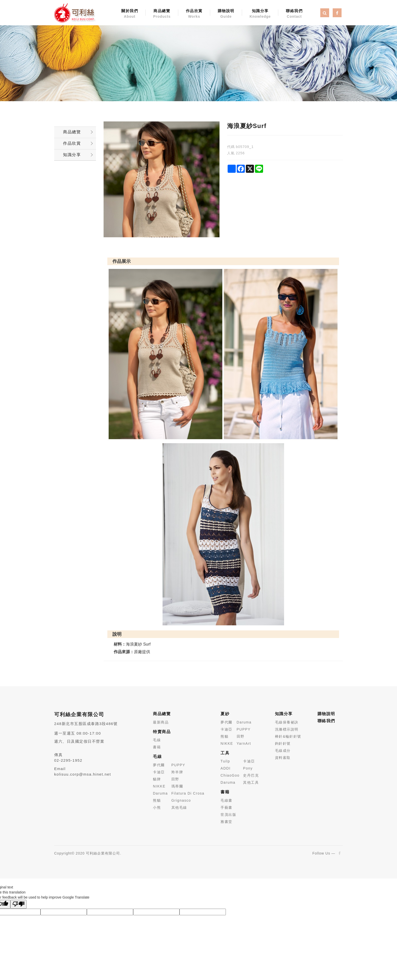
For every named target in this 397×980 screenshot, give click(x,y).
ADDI (225, 768)
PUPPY (178, 765)
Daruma (160, 793)
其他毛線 (179, 807)
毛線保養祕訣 (287, 722)
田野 (175, 779)
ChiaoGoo (230, 775)
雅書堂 (226, 822)
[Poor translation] (18, 904)
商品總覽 (162, 14)
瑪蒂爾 (177, 786)
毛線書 (226, 800)
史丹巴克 (251, 775)
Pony (248, 768)
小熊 (157, 807)
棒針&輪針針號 (288, 736)
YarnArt (244, 743)
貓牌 (157, 779)
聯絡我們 (294, 14)
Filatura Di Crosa (188, 793)
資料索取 (283, 758)
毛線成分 (283, 751)
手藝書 (226, 807)
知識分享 (260, 14)
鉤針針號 (283, 743)
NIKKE (159, 786)
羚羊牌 (177, 772)
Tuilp (225, 761)
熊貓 (157, 800)
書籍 (157, 747)
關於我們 (130, 14)
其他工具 (251, 782)
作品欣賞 (194, 14)
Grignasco (181, 800)
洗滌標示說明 (287, 729)
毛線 (157, 740)
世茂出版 (228, 815)
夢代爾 (159, 765)
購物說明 (226, 14)
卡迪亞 (159, 772)
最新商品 (161, 722)
